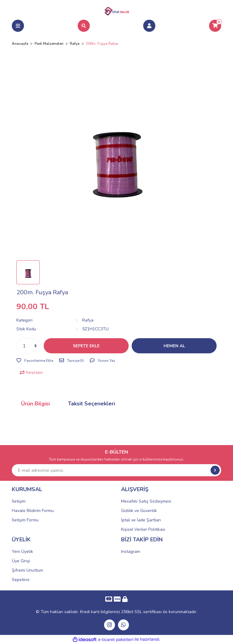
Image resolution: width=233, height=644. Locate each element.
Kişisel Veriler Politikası (143, 529)
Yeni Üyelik (22, 552)
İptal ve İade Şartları (141, 520)
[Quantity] (29, 346)
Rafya (88, 320)
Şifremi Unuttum (27, 570)
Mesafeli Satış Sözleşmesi (146, 501)
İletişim (19, 501)
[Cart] (215, 26)
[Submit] (215, 470)
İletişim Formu (25, 520)
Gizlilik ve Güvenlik (139, 511)
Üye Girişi (21, 561)
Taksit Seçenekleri (91, 404)
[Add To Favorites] (35, 361)
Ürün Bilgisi (35, 404)
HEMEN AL (174, 346)
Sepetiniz (21, 580)
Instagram (131, 552)
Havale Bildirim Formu (33, 511)
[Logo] (116, 10)
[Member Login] (149, 26)
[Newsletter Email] (116, 470)
